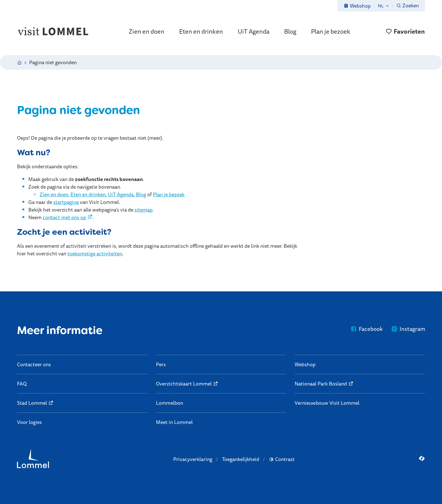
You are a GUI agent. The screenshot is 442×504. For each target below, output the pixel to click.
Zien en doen (54, 194)
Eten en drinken (88, 194)
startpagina (66, 202)
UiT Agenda (121, 194)
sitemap (143, 210)
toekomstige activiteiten (95, 253)
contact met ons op (64, 217)
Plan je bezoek (169, 194)
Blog (141, 194)
